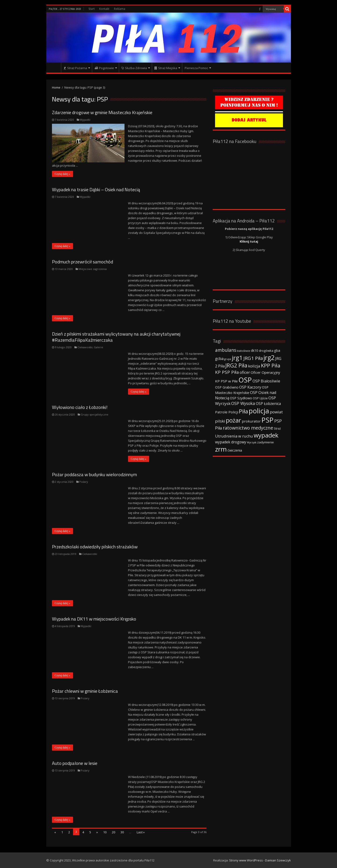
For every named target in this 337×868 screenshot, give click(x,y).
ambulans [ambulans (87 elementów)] (226, 350)
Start (92, 9)
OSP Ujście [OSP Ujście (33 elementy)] (260, 398)
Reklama (120, 9)
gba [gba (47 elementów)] (277, 350)
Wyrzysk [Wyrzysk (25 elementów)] (252, 442)
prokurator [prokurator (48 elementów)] (251, 421)
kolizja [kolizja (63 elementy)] (254, 366)
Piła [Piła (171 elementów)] (244, 411)
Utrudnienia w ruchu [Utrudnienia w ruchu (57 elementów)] (234, 436)
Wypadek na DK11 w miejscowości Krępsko (94, 619)
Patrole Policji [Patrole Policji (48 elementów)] (227, 412)
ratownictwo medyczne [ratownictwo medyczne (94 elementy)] (248, 428)
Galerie (99, 347)
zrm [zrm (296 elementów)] (221, 449)
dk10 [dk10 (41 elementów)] (255, 350)
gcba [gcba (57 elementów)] (219, 359)
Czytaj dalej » (63, 174)
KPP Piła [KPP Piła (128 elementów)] (271, 365)
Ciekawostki (85, 347)
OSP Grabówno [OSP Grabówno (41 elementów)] (227, 387)
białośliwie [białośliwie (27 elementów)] (244, 351)
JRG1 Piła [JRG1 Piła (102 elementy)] (253, 358)
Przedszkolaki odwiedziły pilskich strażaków (95, 547)
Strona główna (55, 67)
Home (56, 87)
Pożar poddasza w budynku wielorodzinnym (94, 474)
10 (105, 832)
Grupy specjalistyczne (95, 414)
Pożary (84, 482)
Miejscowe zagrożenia (93, 269)
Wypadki (85, 120)
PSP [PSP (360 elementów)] (267, 420)
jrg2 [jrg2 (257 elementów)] (269, 357)
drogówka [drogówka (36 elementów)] (266, 351)
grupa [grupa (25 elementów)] (228, 359)
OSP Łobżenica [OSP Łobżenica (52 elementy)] (268, 404)
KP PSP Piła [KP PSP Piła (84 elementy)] (227, 372)
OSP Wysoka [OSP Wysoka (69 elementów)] (243, 403)
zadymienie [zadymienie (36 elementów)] (266, 442)
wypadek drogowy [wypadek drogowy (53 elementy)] (231, 442)
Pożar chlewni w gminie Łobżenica (85, 691)
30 (122, 832)
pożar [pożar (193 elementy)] (233, 420)
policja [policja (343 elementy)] (259, 411)
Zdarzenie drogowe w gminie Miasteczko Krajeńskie (102, 112)
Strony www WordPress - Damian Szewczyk (260, 860)
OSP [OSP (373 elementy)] (245, 380)
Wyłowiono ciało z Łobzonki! (80, 407)
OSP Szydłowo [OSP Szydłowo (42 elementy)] (241, 398)
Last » (141, 832)
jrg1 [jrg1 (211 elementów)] (237, 358)
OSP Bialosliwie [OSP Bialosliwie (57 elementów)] (266, 381)
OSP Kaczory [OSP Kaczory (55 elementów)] (250, 387)
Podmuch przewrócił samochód (82, 262)
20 (114, 832)
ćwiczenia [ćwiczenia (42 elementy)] (235, 450)
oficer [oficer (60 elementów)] (245, 372)
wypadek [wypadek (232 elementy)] (266, 435)
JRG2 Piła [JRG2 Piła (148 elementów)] (236, 365)
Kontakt (104, 9)
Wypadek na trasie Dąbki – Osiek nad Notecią (96, 189)
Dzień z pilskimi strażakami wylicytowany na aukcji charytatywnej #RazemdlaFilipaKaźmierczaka (116, 337)
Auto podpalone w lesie (75, 763)
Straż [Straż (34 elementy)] (277, 428)
